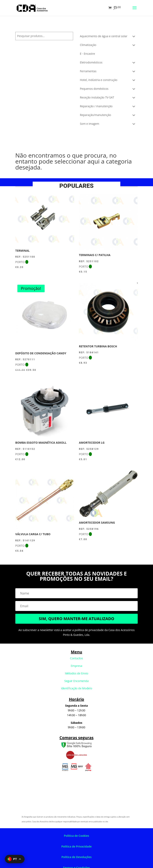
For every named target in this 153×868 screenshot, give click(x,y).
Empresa (76, 666)
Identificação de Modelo (76, 688)
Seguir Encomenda (76, 681)
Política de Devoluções (76, 857)
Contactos (76, 658)
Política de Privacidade (76, 846)
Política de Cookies (76, 836)
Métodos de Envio (77, 673)
